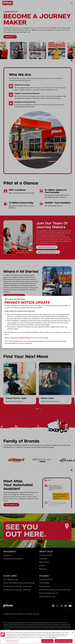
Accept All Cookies (47, 641)
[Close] (72, 633)
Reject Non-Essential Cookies (64, 641)
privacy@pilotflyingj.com (24, 338)
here (62, 305)
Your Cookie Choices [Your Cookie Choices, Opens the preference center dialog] (12, 641)
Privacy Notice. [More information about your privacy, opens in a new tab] (53, 638)
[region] (37, 637)
